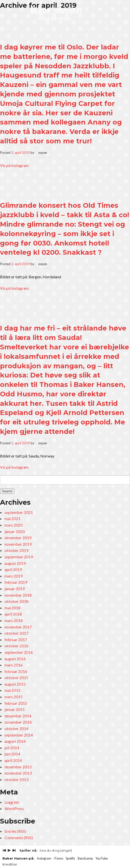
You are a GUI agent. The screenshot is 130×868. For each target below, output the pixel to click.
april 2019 (13, 569)
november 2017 (18, 627)
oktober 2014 (16, 728)
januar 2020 (15, 531)
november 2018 (18, 595)
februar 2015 (16, 703)
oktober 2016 (16, 646)
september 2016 (19, 652)
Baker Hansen (56, 13)
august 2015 (15, 684)
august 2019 (15, 563)
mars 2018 (14, 620)
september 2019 (19, 557)
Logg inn (12, 802)
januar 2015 (15, 709)
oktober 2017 (16, 633)
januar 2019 (15, 589)
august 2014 (15, 741)
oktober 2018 (16, 601)
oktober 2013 (16, 779)
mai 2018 (12, 608)
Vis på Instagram (14, 165)
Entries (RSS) (15, 831)
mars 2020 (14, 525)
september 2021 (19, 512)
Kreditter (10, 864)
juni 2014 (12, 754)
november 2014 (18, 722)
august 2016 (15, 659)
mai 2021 (12, 518)
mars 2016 (14, 665)
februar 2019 (16, 582)
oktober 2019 (16, 550)
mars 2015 (14, 697)
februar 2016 (16, 671)
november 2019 (18, 544)
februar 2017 (16, 640)
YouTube (102, 858)
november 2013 (18, 773)
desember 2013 (18, 767)
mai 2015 (12, 690)
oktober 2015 (16, 678)
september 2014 (19, 735)
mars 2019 (14, 576)
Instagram (44, 858)
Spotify (70, 858)
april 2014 (13, 760)
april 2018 (13, 614)
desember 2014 (18, 716)
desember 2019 (18, 538)
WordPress (14, 808)
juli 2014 (12, 748)
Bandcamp (85, 858)
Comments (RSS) (19, 838)
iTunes (59, 858)
